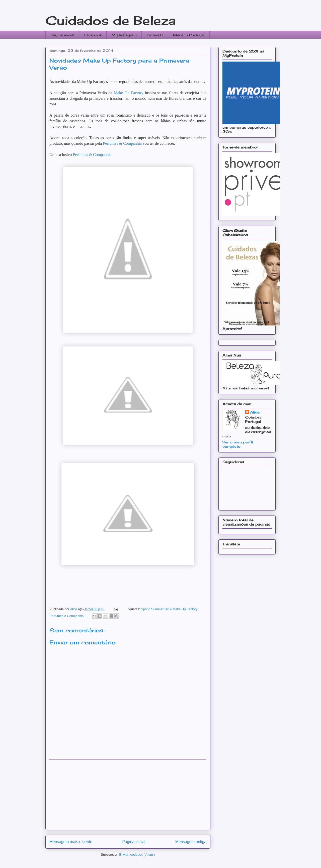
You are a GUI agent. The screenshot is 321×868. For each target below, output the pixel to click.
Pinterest (155, 35)
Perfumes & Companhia (122, 143)
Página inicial (62, 35)
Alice (255, 412)
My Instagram (124, 35)
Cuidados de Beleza (111, 20)
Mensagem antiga (191, 842)
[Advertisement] (128, 795)
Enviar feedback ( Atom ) (137, 855)
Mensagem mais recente (71, 842)
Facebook (93, 35)
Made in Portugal (189, 35)
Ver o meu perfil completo (238, 444)
